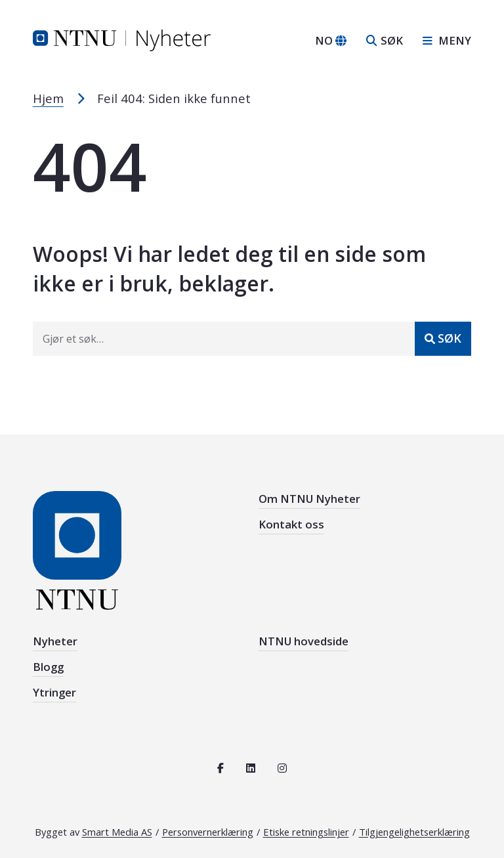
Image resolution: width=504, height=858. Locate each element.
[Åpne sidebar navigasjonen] (442, 40)
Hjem (48, 98)
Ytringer (54, 692)
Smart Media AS (117, 832)
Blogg (48, 667)
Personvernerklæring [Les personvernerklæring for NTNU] (208, 832)
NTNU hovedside (304, 641)
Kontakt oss (291, 524)
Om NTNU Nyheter (309, 499)
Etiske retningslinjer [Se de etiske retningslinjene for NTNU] (306, 832)
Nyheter (55, 641)
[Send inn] (443, 339)
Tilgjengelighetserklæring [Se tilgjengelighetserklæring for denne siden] (414, 832)
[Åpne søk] (385, 40)
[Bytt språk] (331, 40)
